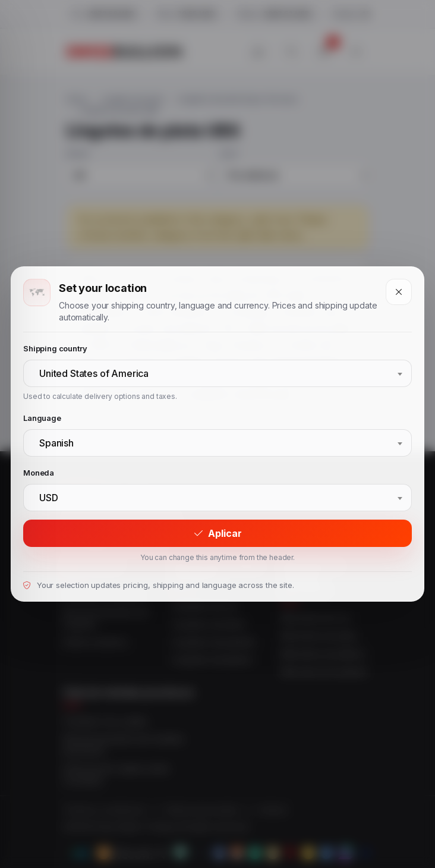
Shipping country (55, 348)
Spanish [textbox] (56, 443)
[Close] (399, 292)
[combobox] (218, 373)
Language (42, 418)
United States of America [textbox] (94, 373)
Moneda (39, 473)
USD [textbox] (49, 498)
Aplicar (218, 533)
